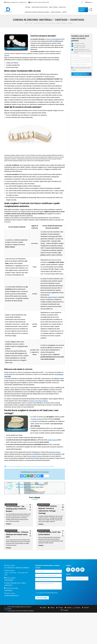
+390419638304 (9, 580)
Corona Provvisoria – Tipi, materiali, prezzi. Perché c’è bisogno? (16, 509)
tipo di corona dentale (54, 39)
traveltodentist (8, 590)
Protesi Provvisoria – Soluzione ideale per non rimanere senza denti (17, 534)
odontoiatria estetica (54, 452)
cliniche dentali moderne (34, 456)
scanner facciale (52, 297)
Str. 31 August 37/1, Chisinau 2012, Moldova (17, 568)
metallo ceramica (37, 419)
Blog (31, 23)
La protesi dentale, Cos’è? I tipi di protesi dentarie (50, 533)
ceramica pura (52, 440)
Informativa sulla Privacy (51, 593)
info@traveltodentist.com (11, 595)
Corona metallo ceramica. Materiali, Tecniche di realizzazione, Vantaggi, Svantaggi (48, 510)
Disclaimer (31, 611)
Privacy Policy (11, 611)
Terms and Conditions (21, 611)
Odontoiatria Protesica (39, 23)
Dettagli (8, 524)
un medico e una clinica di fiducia (38, 401)
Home (26, 23)
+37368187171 (8, 585)
